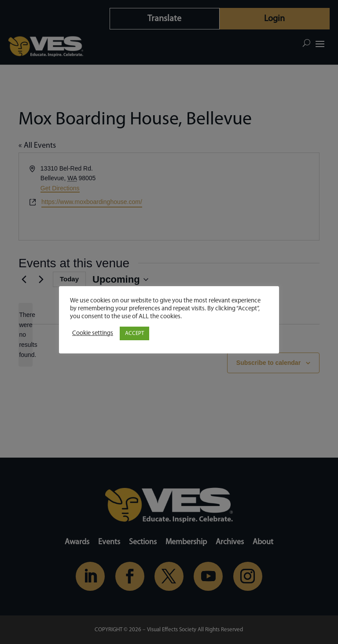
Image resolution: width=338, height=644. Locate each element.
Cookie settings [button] (93, 333)
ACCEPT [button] (134, 333)
